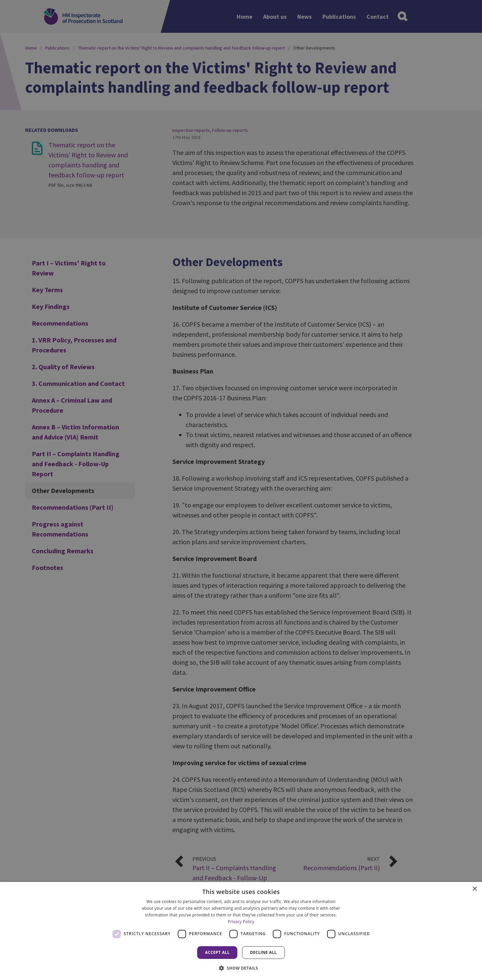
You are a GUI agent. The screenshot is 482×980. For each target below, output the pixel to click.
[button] (241, 968)
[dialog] (241, 931)
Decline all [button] (263, 952)
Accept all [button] (217, 952)
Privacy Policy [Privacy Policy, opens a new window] (241, 922)
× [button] (474, 889)
